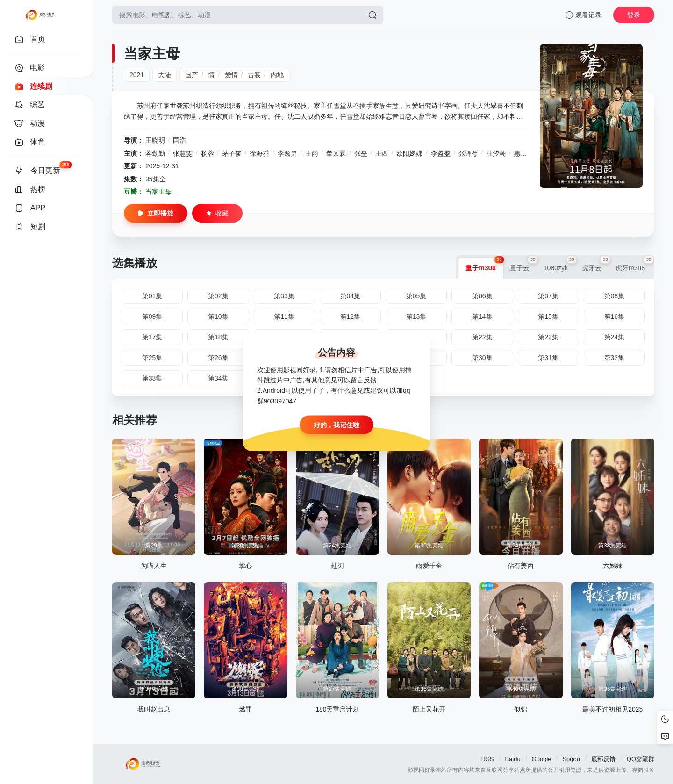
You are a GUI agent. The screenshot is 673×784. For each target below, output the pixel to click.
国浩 (179, 140)
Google (542, 759)
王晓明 (155, 140)
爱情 (231, 75)
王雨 (312, 153)
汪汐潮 (496, 153)
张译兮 (468, 153)
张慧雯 (183, 153)
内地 (277, 75)
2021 (137, 75)
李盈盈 (441, 153)
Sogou (571, 759)
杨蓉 (208, 153)
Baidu (512, 759)
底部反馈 (603, 759)
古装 (254, 75)
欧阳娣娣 (409, 153)
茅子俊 (232, 153)
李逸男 (287, 153)
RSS (488, 759)
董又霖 (336, 153)
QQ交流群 (641, 759)
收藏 (217, 213)
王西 (382, 153)
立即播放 (156, 213)
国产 (192, 75)
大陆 (165, 75)
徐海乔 (259, 153)
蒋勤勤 (155, 153)
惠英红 (524, 153)
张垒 (361, 153)
